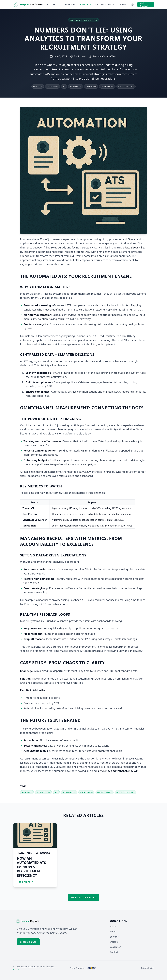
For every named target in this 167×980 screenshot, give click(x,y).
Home (44, 5)
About (56, 5)
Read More (25, 882)
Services (70, 5)
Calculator (115, 947)
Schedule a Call (28, 942)
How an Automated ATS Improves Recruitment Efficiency (31, 867)
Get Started (144, 5)
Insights (86, 5)
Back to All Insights (83, 898)
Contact (124, 5)
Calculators (105, 5)
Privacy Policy (147, 968)
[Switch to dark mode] (132, 5)
